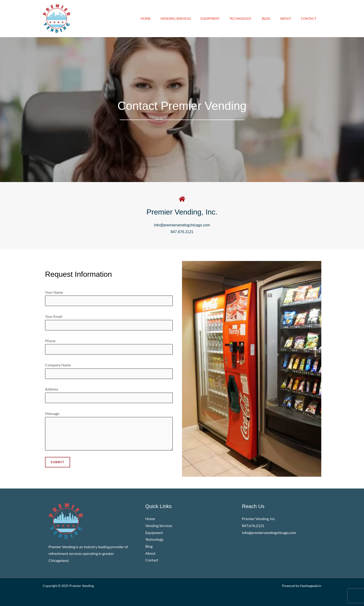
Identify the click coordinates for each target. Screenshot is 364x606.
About (283, 18)
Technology (236, 18)
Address (109, 395)
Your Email (109, 322)
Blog (263, 18)
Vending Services (168, 18)
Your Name (109, 298)
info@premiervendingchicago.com (182, 225)
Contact (308, 18)
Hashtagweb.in (311, 586)
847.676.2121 (182, 232)
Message (109, 432)
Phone (109, 347)
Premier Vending (82, 586)
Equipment (204, 18)
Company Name (109, 371)
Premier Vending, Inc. (182, 212)
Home (137, 18)
